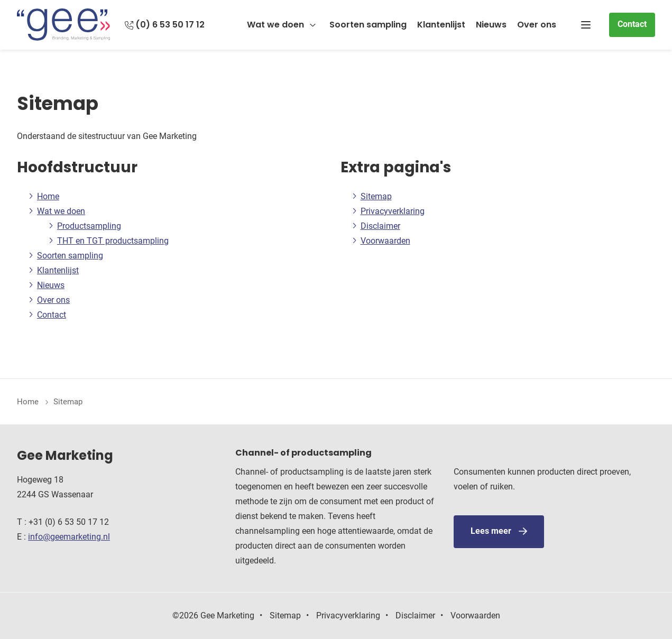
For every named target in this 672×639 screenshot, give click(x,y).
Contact (632, 24)
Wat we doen (275, 25)
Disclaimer (380, 226)
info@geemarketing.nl (69, 537)
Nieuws (491, 25)
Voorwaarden (385, 241)
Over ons (537, 25)
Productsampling (89, 226)
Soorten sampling (368, 25)
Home (48, 196)
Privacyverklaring (393, 211)
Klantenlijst (441, 25)
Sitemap (376, 196)
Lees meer (491, 531)
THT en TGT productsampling (113, 241)
